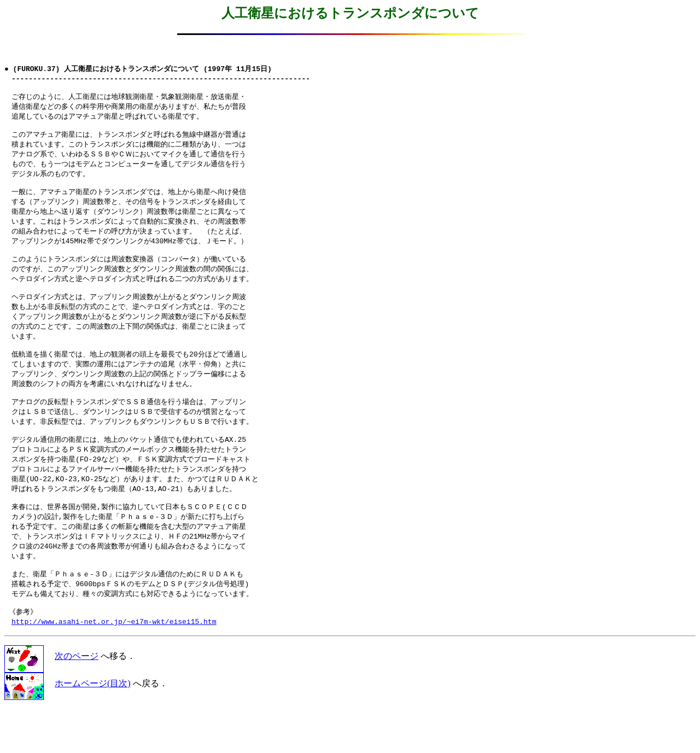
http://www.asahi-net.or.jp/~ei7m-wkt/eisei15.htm (114, 666)
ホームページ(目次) (93, 728)
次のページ (77, 700)
